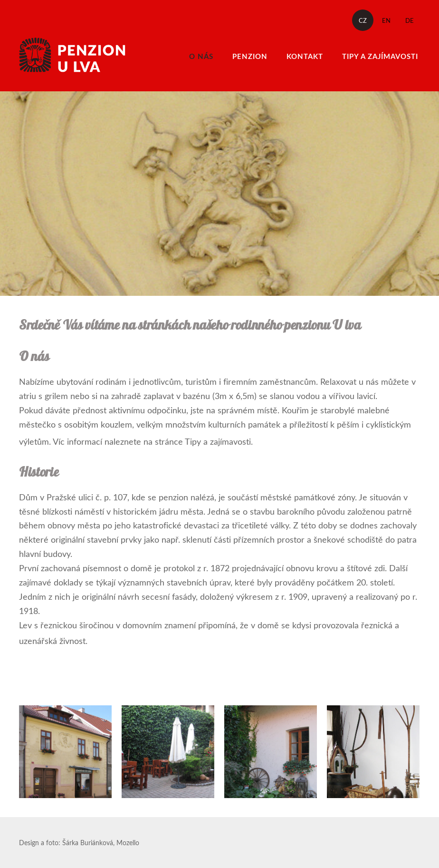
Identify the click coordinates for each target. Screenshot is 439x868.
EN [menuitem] (386, 20)
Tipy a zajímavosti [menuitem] (380, 56)
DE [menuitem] (410, 20)
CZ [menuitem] (363, 20)
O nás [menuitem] (201, 56)
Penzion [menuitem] (250, 56)
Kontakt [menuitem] (305, 56)
